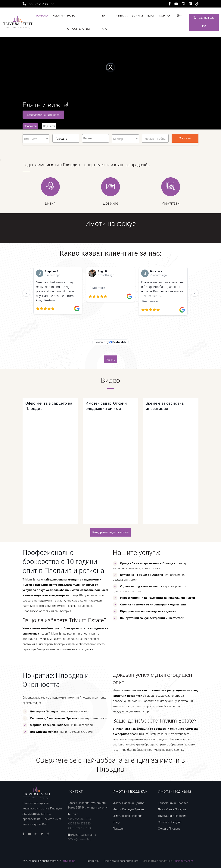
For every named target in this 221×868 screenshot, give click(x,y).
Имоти (58, 16)
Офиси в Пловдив (170, 822)
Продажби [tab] (30, 126)
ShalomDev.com (183, 861)
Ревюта (121, 16)
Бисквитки (93, 861)
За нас (104, 22)
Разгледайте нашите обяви (43, 115)
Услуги (137, 16)
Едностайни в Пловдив (173, 803)
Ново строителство (79, 22)
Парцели (119, 828)
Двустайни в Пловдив (172, 809)
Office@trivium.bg (79, 839)
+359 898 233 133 (39, 4)
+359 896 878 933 (79, 823)
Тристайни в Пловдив (172, 816)
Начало (42, 16)
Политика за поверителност (121, 861)
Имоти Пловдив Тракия (128, 809)
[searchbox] (96, 138)
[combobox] (96, 138)
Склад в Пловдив (169, 828)
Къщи (117, 822)
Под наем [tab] (49, 126)
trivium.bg (69, 861)
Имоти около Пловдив (128, 816)
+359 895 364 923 (79, 819)
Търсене (185, 138)
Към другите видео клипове (110, 532)
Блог (151, 16)
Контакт (166, 16)
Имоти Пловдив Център (129, 803)
